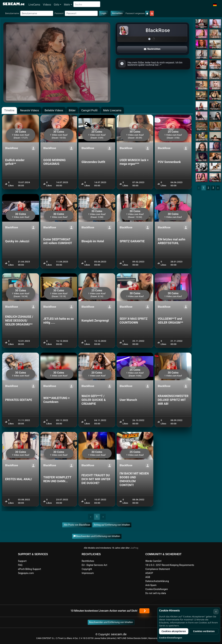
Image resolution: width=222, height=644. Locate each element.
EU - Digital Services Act (94, 565)
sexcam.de (119, 634)
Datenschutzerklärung (157, 581)
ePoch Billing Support (30, 569)
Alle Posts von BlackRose (77, 525)
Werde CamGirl (153, 561)
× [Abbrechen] (216, 612)
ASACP (149, 573)
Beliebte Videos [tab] (54, 110)
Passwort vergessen (135, 13)
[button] (215, 5)
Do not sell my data (156, 593)
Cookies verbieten (204, 631)
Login (103, 13)
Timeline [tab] (9, 110)
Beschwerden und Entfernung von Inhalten (111, 622)
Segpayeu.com (26, 573)
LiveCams (34, 5)
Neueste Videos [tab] (29, 110)
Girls (56, 5)
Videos (47, 5)
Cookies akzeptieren (174, 631)
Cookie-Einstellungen (157, 589)
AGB (148, 577)
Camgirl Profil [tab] (89, 110)
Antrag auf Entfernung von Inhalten (112, 525)
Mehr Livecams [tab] (112, 110)
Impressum (88, 573)
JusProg (134, 548)
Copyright (87, 569)
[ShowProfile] (33, 148)
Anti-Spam (151, 585)
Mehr (67, 5)
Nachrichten (152, 49)
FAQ (20, 565)
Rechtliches (88, 561)
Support (22, 561)
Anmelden (117, 13)
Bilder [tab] (72, 110)
